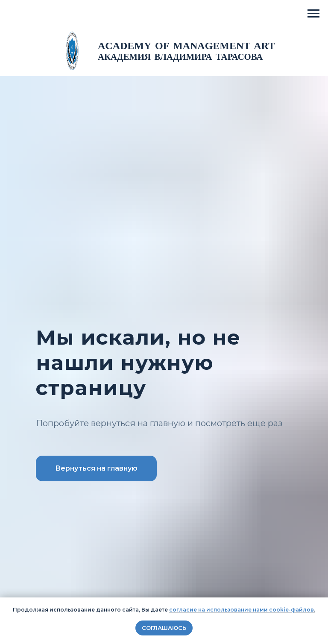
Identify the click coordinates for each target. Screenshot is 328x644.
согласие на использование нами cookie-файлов (242, 610)
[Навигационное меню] (313, 14)
